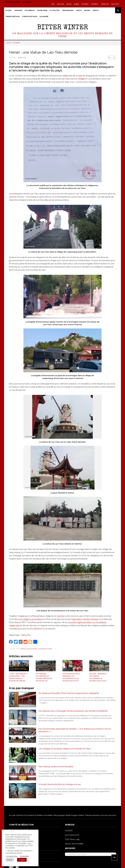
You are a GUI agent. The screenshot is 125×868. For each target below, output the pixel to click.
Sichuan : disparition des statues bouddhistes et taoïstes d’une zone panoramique (98, 677)
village (81, 79)
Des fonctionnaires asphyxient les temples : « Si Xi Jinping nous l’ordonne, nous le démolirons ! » (75, 730)
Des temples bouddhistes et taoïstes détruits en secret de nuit (44, 677)
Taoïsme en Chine (45, 649)
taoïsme (13, 197)
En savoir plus (12, 856)
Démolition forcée (29, 649)
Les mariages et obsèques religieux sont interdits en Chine (64, 749)
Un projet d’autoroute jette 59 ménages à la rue (60, 784)
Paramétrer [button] (24, 856)
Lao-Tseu (66, 79)
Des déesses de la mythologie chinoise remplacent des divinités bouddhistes (73, 711)
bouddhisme (36, 629)
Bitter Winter (63, 28)
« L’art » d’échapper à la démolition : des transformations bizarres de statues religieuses (18, 677)
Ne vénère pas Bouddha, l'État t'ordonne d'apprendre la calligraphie (69, 693)
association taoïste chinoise (85, 619)
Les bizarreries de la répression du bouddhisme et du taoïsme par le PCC (71, 677)
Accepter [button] (22, 860)
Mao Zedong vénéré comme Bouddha (56, 767)
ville (80, 76)
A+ (110, 58)
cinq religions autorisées (30, 619)
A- (114, 58)
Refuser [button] (10, 860)
